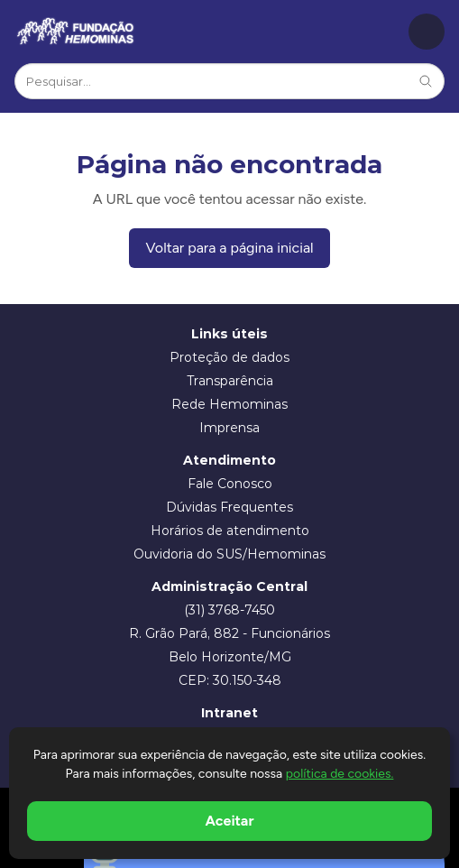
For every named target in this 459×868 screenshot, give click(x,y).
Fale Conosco (230, 484)
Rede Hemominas (229, 404)
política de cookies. (340, 774)
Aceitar (230, 821)
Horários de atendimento (230, 531)
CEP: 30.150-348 (230, 680)
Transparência (230, 381)
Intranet (229, 713)
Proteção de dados (229, 357)
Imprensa (229, 428)
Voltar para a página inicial (229, 248)
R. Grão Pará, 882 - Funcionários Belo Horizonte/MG (229, 645)
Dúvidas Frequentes (229, 507)
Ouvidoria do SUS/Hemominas (229, 554)
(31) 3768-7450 (229, 610)
